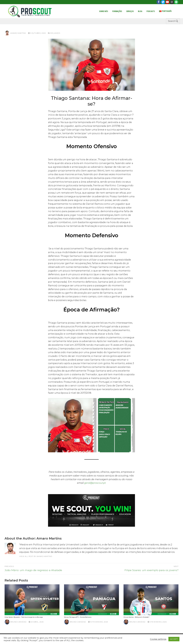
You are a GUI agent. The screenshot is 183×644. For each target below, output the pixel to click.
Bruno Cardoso (16, 622)
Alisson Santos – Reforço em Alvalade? (136, 617)
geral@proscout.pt (95, 483)
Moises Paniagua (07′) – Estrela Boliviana (78, 617)
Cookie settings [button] (158, 639)
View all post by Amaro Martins (36, 556)
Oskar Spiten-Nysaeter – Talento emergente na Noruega (24, 617)
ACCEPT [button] (174, 639)
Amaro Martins (15, 33)
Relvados (54, 33)
